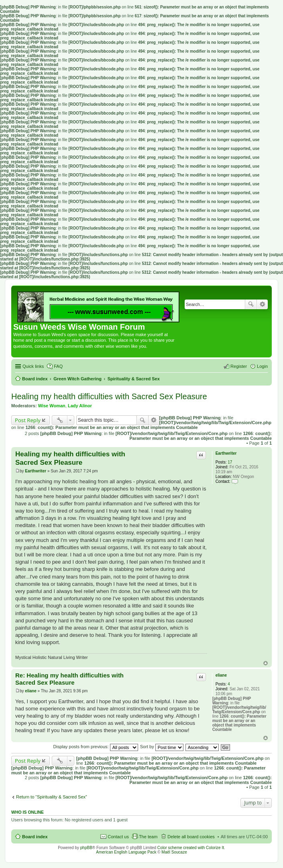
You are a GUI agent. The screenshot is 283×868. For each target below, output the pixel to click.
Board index (35, 837)
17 (230, 462)
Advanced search (262, 304)
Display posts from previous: (96, 747)
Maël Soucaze (174, 852)
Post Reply (28, 420)
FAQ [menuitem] (58, 366)
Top (266, 663)
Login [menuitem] (262, 366)
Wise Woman (52, 406)
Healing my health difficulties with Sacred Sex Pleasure (109, 396)
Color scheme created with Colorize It (191, 848)
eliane (221, 675)
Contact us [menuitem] (118, 837)
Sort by (162, 747)
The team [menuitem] (148, 837)
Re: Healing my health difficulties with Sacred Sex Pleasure (69, 679)
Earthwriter (226, 453)
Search (251, 304)
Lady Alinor (80, 406)
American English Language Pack (126, 852)
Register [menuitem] (239, 366)
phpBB (86, 848)
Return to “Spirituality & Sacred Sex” (52, 797)
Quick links (33, 366)
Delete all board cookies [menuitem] (191, 837)
